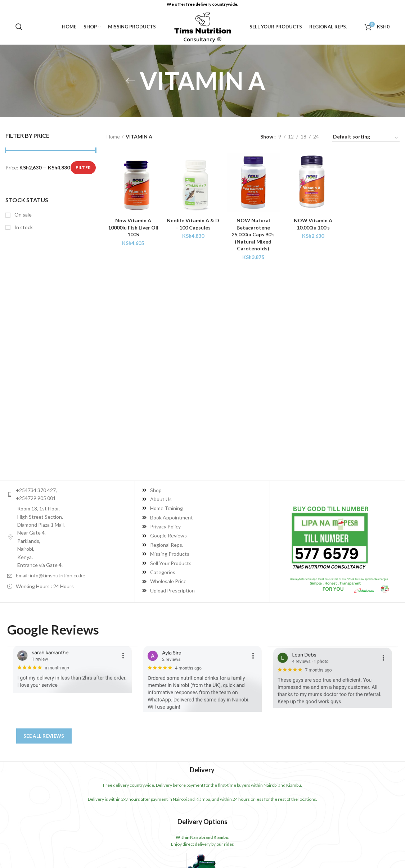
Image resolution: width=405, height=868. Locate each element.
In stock (23, 227)
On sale (22, 215)
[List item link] (71, 494)
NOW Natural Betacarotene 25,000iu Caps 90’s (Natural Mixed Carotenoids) (253, 234)
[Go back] (131, 81)
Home (113, 137)
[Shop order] (366, 138)
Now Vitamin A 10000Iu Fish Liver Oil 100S (133, 227)
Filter (83, 167)
